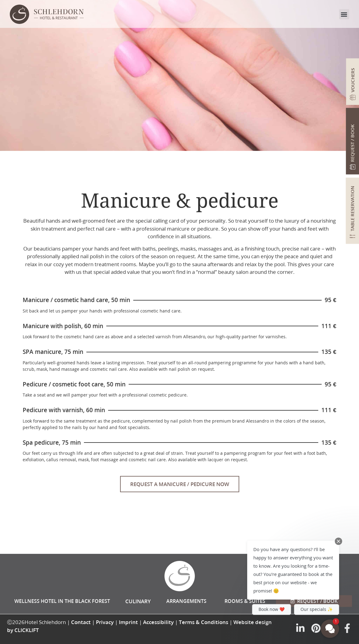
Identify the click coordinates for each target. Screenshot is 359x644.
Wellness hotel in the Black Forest (62, 601)
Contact (81, 622)
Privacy (105, 622)
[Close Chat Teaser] (338, 541)
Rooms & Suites (245, 601)
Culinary (138, 601)
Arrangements (186, 601)
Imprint (128, 622)
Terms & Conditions (204, 622)
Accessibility (158, 622)
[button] (344, 14)
